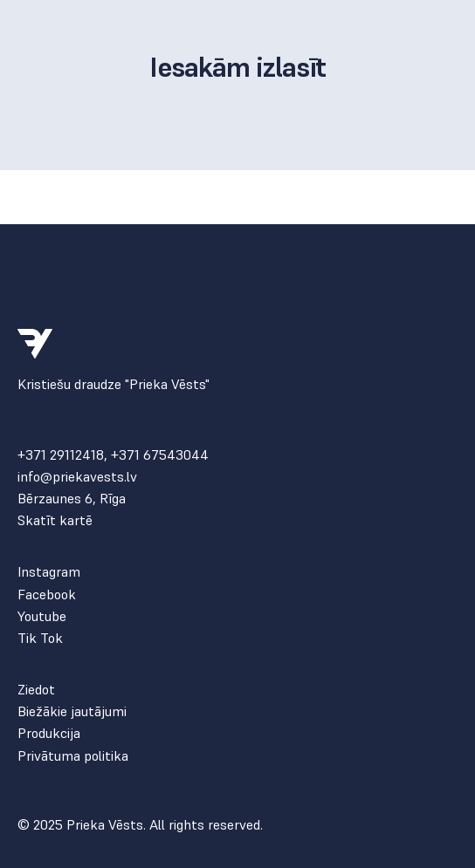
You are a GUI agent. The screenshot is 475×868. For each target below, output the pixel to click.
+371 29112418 (61, 455)
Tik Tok (40, 638)
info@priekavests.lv (77, 477)
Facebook (47, 595)
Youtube (42, 616)
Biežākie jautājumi (72, 711)
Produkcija (49, 733)
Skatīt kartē (55, 520)
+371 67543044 (160, 455)
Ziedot (36, 690)
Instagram (49, 572)
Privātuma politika (73, 756)
